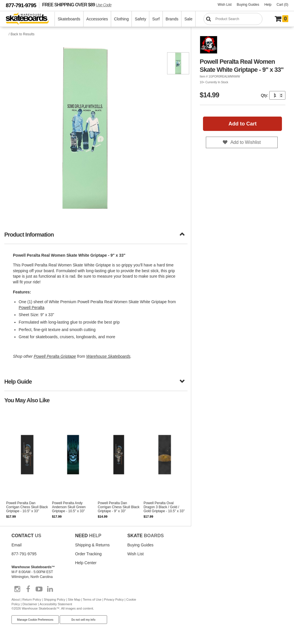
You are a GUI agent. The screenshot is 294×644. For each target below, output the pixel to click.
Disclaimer (30, 604)
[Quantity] (277, 95)
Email (17, 545)
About (16, 599)
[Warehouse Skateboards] (30, 19)
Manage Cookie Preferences (35, 620)
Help (268, 5)
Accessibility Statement (56, 604)
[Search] (233, 19)
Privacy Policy (114, 599)
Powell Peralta (32, 308)
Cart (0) (282, 5)
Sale (188, 19)
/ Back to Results (22, 34)
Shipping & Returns (92, 545)
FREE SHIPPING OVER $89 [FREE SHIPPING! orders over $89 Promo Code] (77, 5)
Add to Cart (243, 124)
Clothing (121, 19)
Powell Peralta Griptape (55, 356)
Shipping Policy (54, 599)
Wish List (225, 5)
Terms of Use (92, 599)
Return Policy (32, 599)
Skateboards (69, 19)
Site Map (74, 599)
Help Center (86, 563)
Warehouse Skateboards (108, 356)
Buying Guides (248, 5)
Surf (156, 19)
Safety (140, 19)
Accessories (97, 19)
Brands (172, 19)
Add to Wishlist (245, 142)
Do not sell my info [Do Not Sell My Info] (84, 620)
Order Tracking (88, 554)
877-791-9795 (21, 5)
